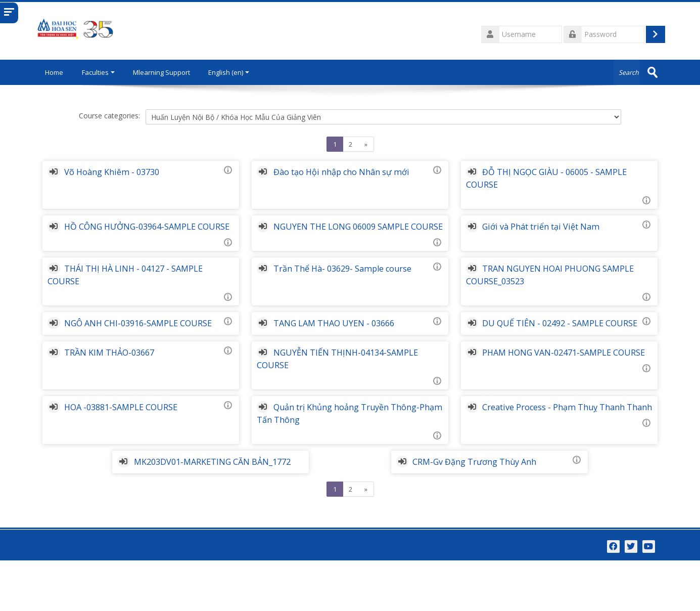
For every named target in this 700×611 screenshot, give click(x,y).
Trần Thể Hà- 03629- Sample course (356, 281)
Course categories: (109, 116)
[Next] (366, 144)
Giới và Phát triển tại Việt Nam (548, 227)
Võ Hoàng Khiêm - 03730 (132, 172)
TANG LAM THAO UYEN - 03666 (347, 336)
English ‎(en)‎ (229, 72)
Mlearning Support (162, 72)
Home (54, 72)
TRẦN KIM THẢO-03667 (129, 390)
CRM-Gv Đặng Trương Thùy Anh (483, 500)
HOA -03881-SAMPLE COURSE (141, 445)
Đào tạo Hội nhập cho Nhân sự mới (355, 172)
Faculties (99, 72)
